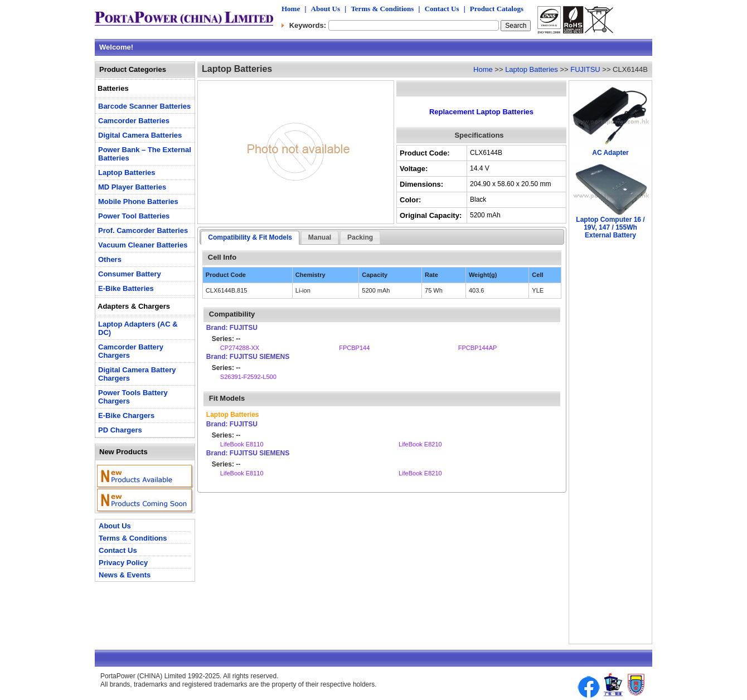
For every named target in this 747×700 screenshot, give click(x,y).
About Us (326, 9)
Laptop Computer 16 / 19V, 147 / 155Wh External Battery (610, 227)
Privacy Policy (123, 563)
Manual (320, 237)
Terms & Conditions (382, 9)
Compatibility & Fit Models (250, 237)
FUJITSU (585, 69)
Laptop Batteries (532, 69)
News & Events (125, 575)
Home (291, 9)
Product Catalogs (497, 9)
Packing (360, 237)
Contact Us (442, 9)
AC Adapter (610, 153)
